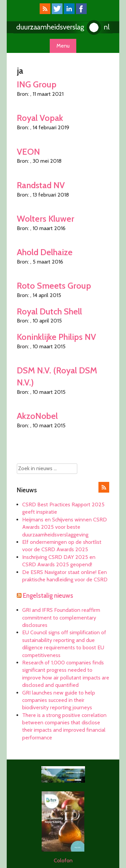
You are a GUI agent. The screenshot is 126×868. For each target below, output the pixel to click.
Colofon (63, 860)
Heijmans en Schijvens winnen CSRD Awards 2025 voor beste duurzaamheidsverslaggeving (65, 527)
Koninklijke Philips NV (56, 337)
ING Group (37, 84)
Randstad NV (41, 185)
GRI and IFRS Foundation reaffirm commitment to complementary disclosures (61, 618)
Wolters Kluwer (46, 219)
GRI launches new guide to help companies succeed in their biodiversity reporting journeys (59, 700)
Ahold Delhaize (45, 252)
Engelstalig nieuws (48, 596)
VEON (28, 152)
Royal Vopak (40, 118)
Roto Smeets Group (54, 285)
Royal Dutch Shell (49, 311)
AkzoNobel (37, 416)
